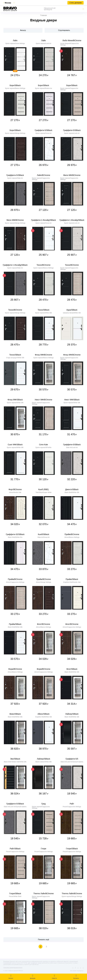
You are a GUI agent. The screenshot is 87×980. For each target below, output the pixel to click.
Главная (44, 15)
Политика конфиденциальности (13, 968)
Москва (8, 3)
